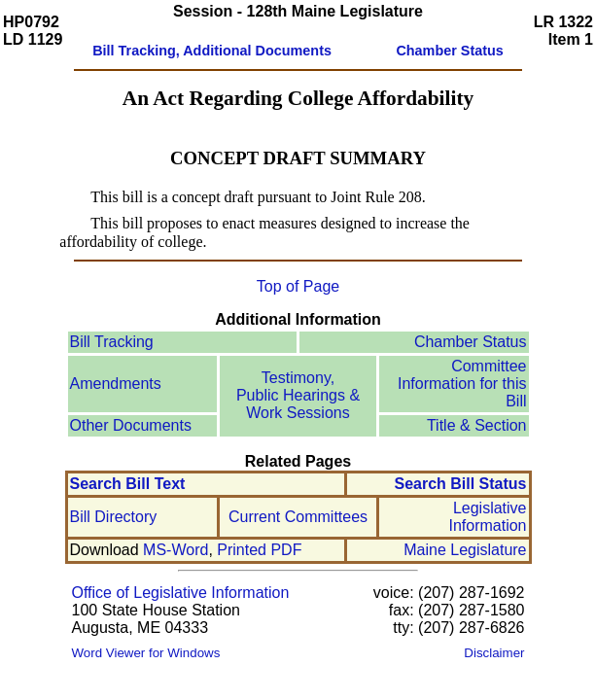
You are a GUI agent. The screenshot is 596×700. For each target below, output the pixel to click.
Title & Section (477, 425)
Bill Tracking (112, 342)
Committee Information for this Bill (462, 384)
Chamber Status (471, 342)
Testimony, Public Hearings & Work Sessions (298, 395)
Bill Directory (114, 517)
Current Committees (298, 517)
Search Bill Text (128, 484)
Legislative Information (487, 517)
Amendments (116, 384)
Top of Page (298, 286)
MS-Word (175, 550)
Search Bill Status (460, 484)
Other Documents (131, 425)
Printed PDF (259, 550)
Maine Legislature (465, 550)
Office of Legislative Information (181, 593)
